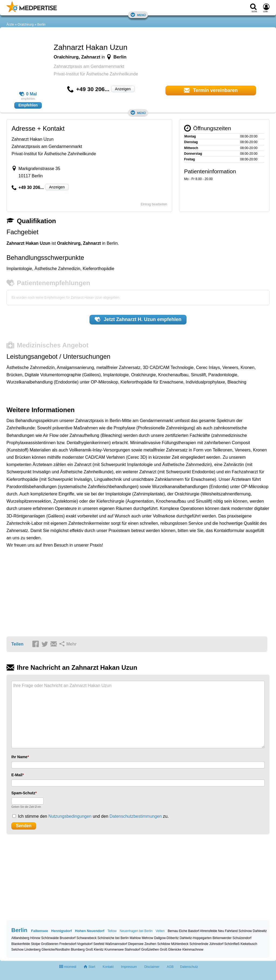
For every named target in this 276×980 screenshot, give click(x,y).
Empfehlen (28, 105)
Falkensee (39, 931)
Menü (138, 15)
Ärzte (10, 25)
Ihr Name (19, 757)
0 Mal (28, 94)
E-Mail (17, 775)
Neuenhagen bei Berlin (136, 931)
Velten (160, 931)
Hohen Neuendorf (90, 931)
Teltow (112, 931)
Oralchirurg (25, 25)
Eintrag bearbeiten (154, 204)
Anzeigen (123, 89)
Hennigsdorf (62, 931)
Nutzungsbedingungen (70, 816)
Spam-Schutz (23, 793)
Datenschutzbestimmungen (136, 816)
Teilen (17, 644)
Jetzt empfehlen (138, 319)
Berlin (41, 25)
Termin (211, 90)
